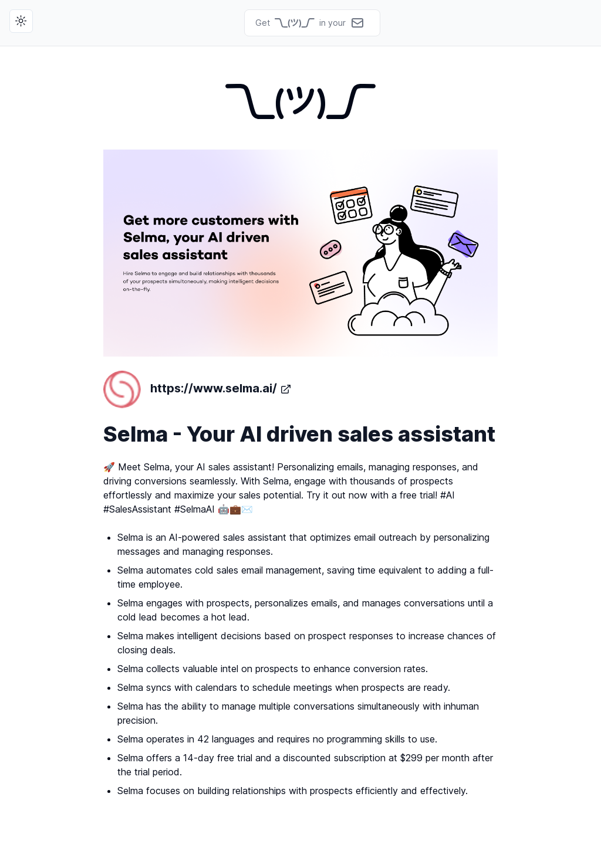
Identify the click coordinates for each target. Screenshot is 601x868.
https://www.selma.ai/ (197, 389)
